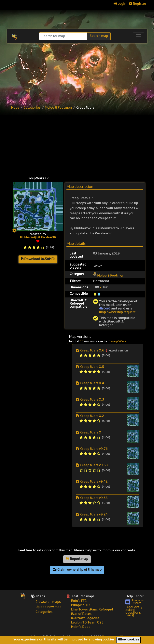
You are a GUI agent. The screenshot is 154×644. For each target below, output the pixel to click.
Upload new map (49, 607)
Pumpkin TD (80, 605)
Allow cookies (129, 640)
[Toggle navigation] (138, 36)
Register (138, 4)
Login (120, 4)
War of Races (81, 614)
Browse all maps (48, 602)
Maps (15, 108)
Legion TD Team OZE (87, 623)
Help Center (135, 596)
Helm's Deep (81, 627)
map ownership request (117, 312)
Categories (32, 108)
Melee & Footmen (58, 108)
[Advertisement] (81, 142)
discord (105, 309)
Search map (99, 36)
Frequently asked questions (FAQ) (134, 611)
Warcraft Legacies (85, 618)
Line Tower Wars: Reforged (92, 610)
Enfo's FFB (79, 601)
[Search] (64, 36)
